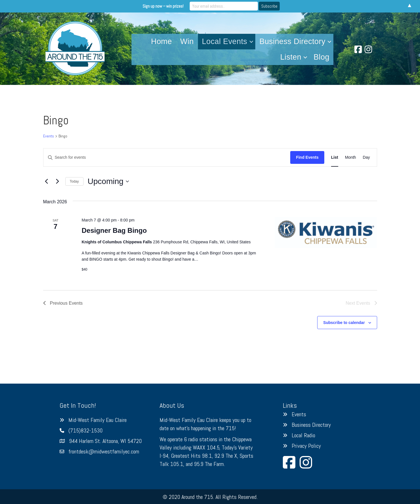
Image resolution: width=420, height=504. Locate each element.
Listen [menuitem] (291, 57)
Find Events (307, 157)
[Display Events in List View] (335, 157)
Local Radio (303, 435)
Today (74, 181)
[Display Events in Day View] (366, 157)
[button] (251, 42)
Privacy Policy (306, 446)
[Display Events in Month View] (351, 157)
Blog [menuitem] (321, 57)
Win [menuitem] (187, 41)
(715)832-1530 (85, 430)
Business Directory (311, 425)
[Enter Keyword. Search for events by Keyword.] (167, 157)
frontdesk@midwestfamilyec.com (104, 451)
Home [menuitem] (162, 41)
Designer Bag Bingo (114, 230)
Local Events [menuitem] (224, 41)
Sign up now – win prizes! (163, 6)
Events (49, 136)
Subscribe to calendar (344, 323)
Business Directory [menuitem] (292, 41)
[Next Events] (58, 181)
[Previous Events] (47, 181)
